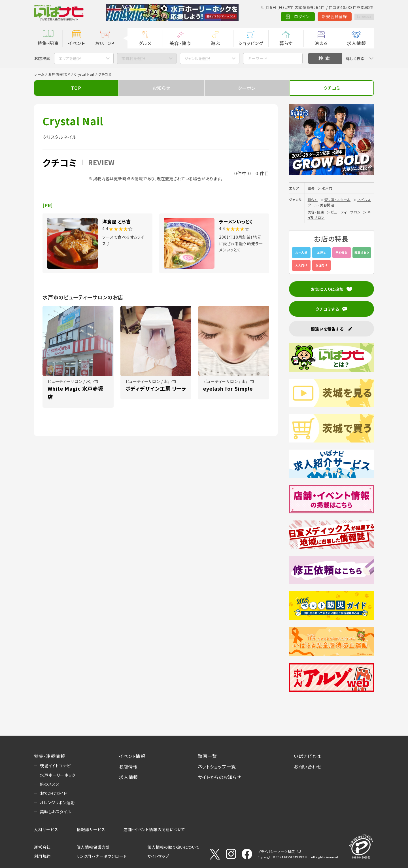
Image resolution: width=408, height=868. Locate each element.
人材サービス (46, 829)
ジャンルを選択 (197, 58)
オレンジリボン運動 (57, 803)
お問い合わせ (308, 767)
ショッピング (251, 43)
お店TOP (105, 43)
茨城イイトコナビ (55, 766)
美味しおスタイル (55, 812)
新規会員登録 (326, 16)
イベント (76, 43)
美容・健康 (180, 43)
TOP (76, 88)
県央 (311, 188)
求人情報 (356, 43)
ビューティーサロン (346, 212)
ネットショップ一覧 (217, 767)
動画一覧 (207, 756)
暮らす (286, 43)
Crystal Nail (84, 74)
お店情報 (128, 767)
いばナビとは (307, 756)
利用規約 (42, 856)
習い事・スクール (337, 199)
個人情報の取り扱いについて (173, 847)
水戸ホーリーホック (58, 775)
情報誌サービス (91, 829)
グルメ (145, 43)
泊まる (321, 43)
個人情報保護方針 (93, 847)
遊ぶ (215, 43)
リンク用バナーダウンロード (102, 856)
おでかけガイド (54, 793)
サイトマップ (158, 856)
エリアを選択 (70, 58)
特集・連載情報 (50, 756)
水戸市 (327, 188)
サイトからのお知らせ (219, 777)
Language (360, 16)
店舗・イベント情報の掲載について (154, 829)
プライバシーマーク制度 (276, 851)
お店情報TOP (59, 74)
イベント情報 (132, 756)
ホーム (39, 74)
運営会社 (42, 847)
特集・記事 (48, 43)
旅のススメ (50, 784)
